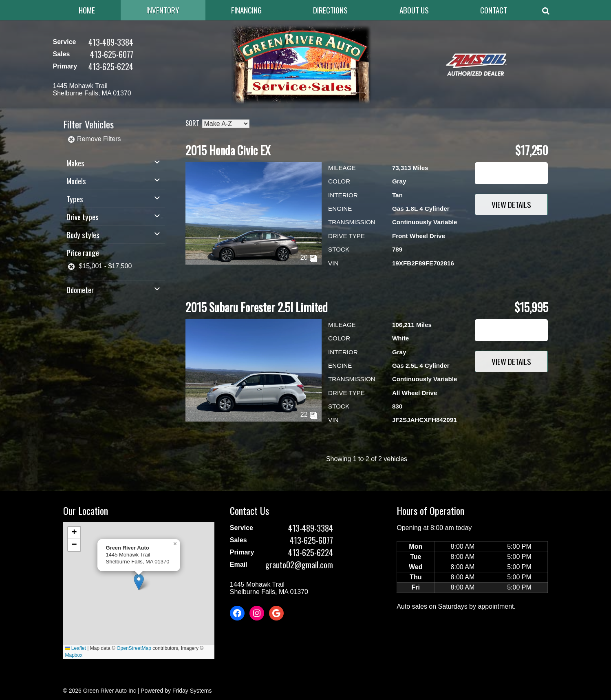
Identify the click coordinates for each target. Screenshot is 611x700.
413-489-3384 (111, 42)
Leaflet (76, 648)
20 (309, 257)
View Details (511, 204)
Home (87, 10)
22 (309, 414)
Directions (330, 10)
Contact (494, 10)
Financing (246, 10)
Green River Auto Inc (110, 691)
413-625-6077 (112, 54)
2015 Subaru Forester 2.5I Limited (257, 307)
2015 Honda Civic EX (228, 150)
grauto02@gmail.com (299, 565)
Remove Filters (94, 139)
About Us (414, 10)
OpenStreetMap (134, 648)
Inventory (163, 10)
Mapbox (74, 655)
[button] (139, 582)
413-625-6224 (111, 66)
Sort (192, 123)
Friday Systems (192, 691)
